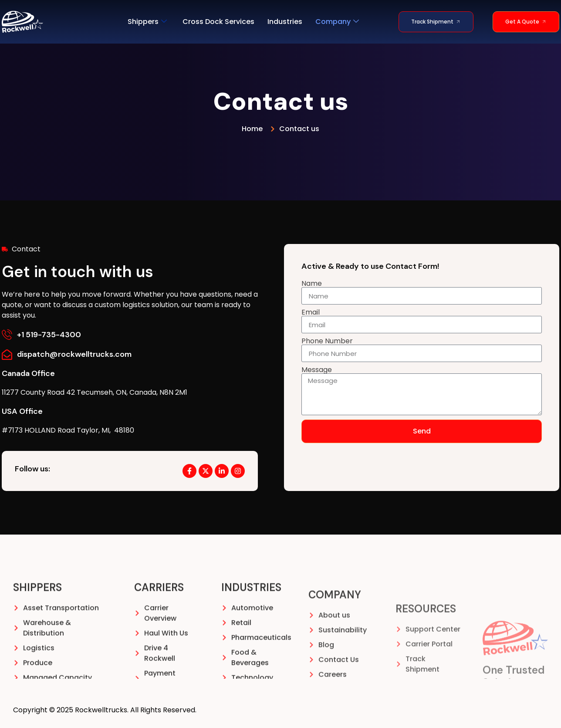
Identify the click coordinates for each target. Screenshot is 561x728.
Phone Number (327, 341)
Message (317, 370)
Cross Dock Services (218, 22)
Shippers (147, 22)
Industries (285, 22)
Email (311, 312)
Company (337, 22)
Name (312, 284)
